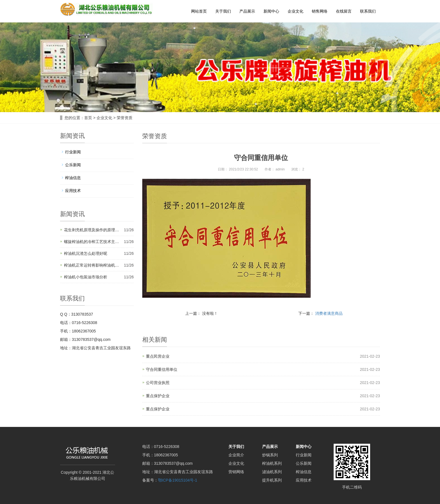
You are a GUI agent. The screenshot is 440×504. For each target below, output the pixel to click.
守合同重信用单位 (162, 369)
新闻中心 (271, 11)
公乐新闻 (73, 165)
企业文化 (295, 11)
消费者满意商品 (329, 313)
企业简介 (236, 455)
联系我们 (368, 11)
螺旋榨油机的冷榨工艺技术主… (91, 242)
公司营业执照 (158, 383)
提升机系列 (272, 480)
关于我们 (223, 11)
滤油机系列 (272, 472)
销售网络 (320, 11)
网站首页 (199, 11)
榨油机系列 (272, 463)
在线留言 (344, 11)
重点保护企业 (158, 396)
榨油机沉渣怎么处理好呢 (86, 253)
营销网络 (236, 472)
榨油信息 (73, 178)
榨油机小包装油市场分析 (86, 277)
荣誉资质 (125, 118)
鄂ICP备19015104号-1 (178, 480)
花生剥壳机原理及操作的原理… (91, 230)
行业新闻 (73, 152)
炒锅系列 (270, 455)
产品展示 (247, 11)
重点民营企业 (158, 356)
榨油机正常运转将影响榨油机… (91, 265)
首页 (88, 118)
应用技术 (73, 191)
